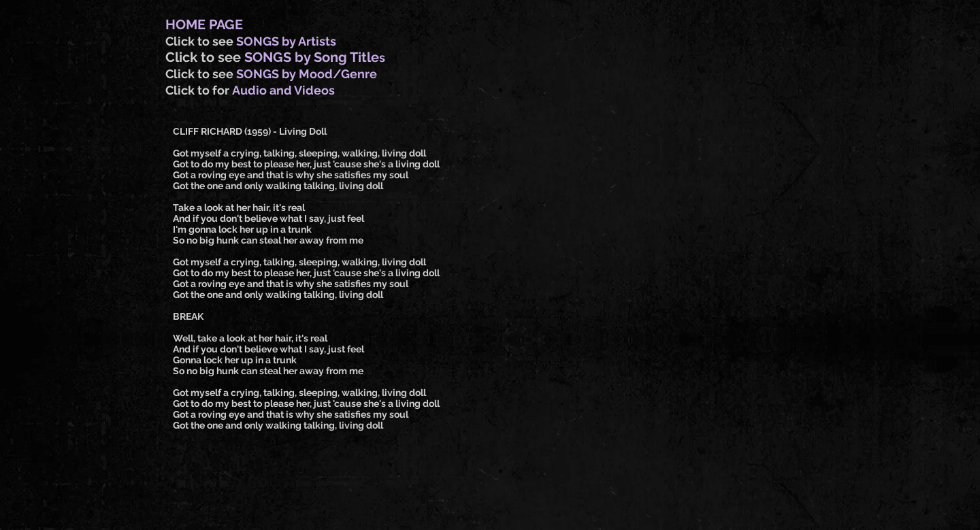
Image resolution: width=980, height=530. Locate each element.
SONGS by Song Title (312, 57)
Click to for (199, 90)
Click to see (201, 41)
